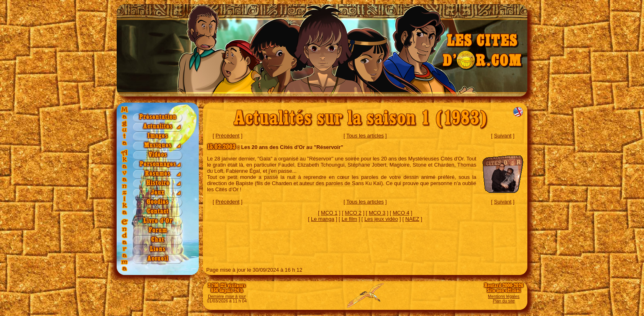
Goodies (158, 202)
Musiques (158, 145)
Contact (158, 212)
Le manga (323, 219)
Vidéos (158, 155)
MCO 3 (377, 213)
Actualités (158, 127)
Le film (350, 219)
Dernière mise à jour (227, 297)
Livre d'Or (158, 221)
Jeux (158, 193)
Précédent (228, 136)
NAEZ (412, 219)
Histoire (158, 183)
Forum (158, 230)
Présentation (158, 117)
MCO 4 (401, 213)
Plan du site (504, 301)
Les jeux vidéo (381, 219)
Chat (158, 240)
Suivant (503, 136)
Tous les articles (365, 136)
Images (158, 136)
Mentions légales (504, 297)
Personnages (158, 164)
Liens (158, 249)
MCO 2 (353, 213)
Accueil (158, 259)
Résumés (158, 174)
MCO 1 (329, 213)
